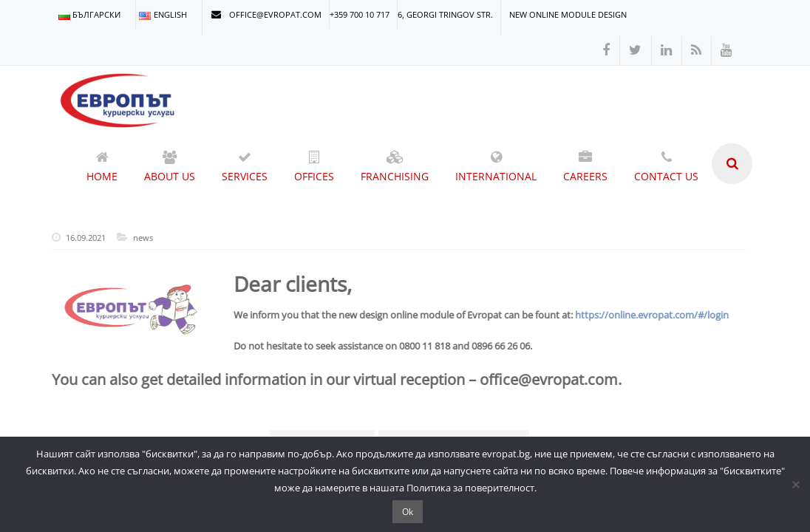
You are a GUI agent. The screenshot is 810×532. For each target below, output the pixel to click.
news (139, 238)
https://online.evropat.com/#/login (648, 315)
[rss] (696, 51)
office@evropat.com (266, 14)
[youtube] (726, 51)
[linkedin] (666, 51)
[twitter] (635, 51)
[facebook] (606, 51)
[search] (732, 164)
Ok (408, 512)
